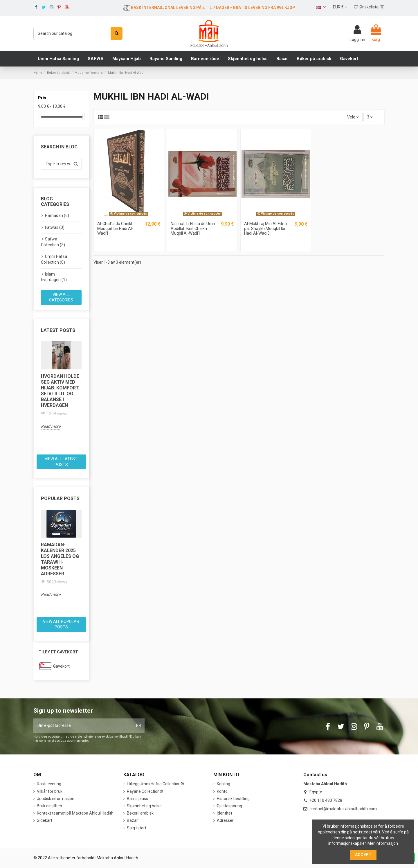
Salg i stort (137, 828)
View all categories (61, 297)
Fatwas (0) (55, 227)
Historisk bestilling (233, 799)
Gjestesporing (229, 806)
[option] (61, 386)
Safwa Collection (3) (53, 242)
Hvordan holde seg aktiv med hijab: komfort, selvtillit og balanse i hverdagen (60, 391)
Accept (363, 855)
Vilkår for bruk (50, 791)
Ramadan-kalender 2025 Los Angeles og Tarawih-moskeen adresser (60, 559)
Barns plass (137, 799)
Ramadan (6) (57, 215)
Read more (51, 426)
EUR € (340, 7)
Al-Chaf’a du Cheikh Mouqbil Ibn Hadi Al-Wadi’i (115, 229)
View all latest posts (61, 462)
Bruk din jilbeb (49, 806)
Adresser (225, 820)
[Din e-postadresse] (83, 726)
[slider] (40, 117)
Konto (222, 791)
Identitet (225, 813)
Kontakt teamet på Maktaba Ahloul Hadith (75, 813)
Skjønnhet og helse (144, 806)
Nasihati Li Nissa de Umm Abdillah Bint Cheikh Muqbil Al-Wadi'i (194, 229)
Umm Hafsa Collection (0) (54, 259)
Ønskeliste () (369, 7)
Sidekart (45, 820)
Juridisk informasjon (56, 799)
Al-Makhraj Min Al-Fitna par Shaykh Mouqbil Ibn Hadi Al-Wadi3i (265, 229)
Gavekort (61, 666)
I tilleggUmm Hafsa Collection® (155, 784)
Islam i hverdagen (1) (54, 277)
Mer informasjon (383, 843)
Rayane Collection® (145, 791)
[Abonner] (138, 726)
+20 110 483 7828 (326, 800)
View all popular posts (61, 624)
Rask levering (49, 784)
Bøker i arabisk (140, 813)
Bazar (132, 820)
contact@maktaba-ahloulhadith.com (343, 809)
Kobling (224, 784)
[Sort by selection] (353, 117)
